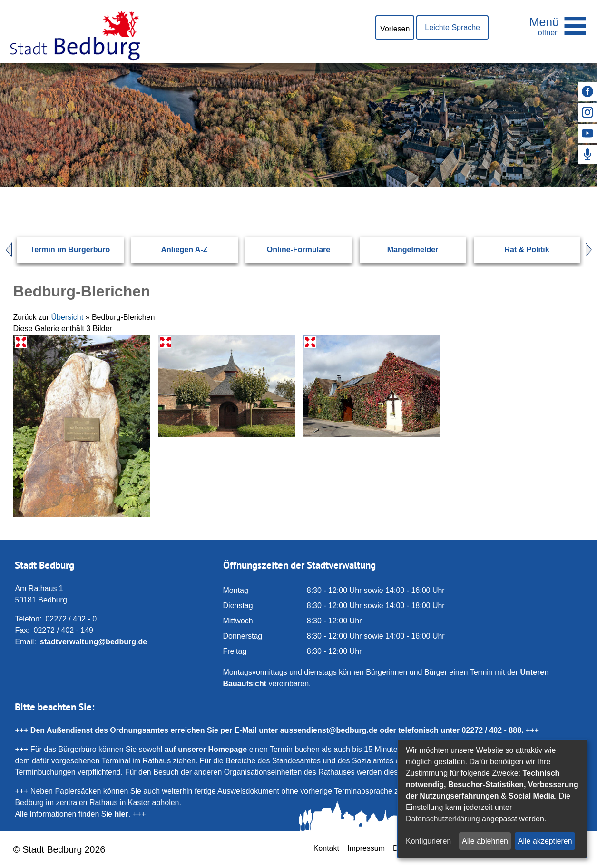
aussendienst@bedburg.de (329, 730)
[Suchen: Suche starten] (554, 187)
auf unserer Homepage (206, 749)
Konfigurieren (428, 841)
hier (121, 814)
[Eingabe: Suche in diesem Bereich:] (287, 187)
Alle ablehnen (485, 841)
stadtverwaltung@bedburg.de (93, 642)
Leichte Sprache (452, 27)
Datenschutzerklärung (443, 819)
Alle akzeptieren (545, 841)
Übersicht (68, 317)
